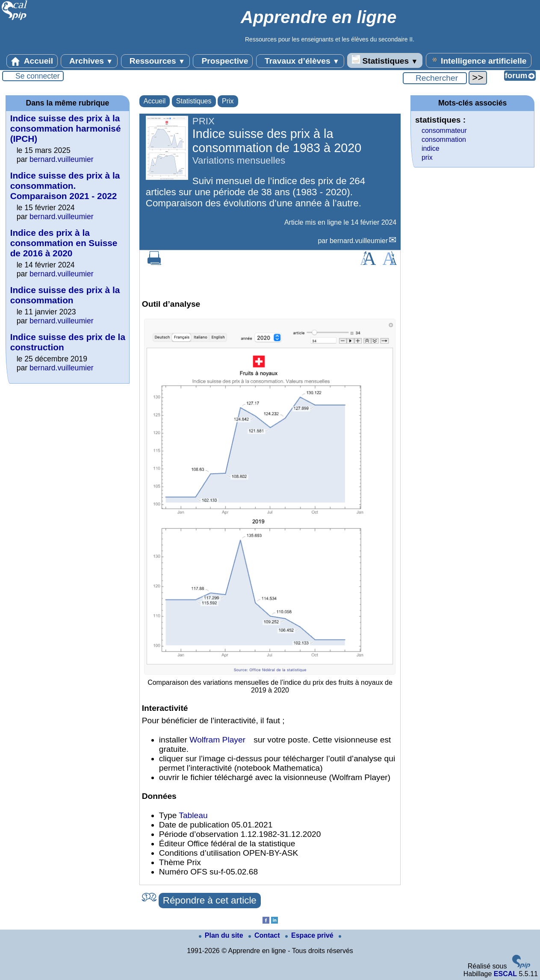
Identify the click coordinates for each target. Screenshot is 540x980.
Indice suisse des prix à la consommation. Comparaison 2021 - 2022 (65, 186)
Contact (265, 935)
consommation (444, 139)
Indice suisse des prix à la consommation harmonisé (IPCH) (66, 128)
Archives (89, 61)
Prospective (223, 61)
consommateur (444, 131)
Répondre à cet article (210, 900)
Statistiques (385, 60)
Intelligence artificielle (479, 60)
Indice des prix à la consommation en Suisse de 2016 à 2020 (64, 243)
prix (427, 157)
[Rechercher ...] (435, 78)
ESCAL (505, 974)
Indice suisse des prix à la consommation (65, 295)
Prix (228, 101)
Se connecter (38, 76)
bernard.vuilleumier (359, 241)
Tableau (193, 815)
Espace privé (310, 935)
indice (431, 148)
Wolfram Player (217, 740)
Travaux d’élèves (300, 61)
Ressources (155, 61)
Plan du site (222, 935)
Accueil (32, 61)
